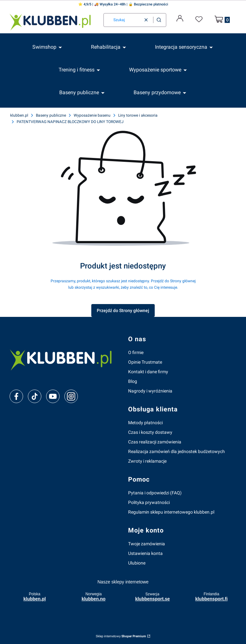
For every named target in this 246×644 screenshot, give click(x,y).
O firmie (136, 352)
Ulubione (137, 563)
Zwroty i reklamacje (147, 461)
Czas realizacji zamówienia (155, 442)
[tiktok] (35, 396)
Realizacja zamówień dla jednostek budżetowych (176, 451)
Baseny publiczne (51, 115)
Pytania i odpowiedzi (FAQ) (155, 493)
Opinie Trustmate (145, 362)
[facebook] (16, 396)
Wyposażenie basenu (92, 115)
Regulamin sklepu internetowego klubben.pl (171, 512)
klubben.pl (19, 115)
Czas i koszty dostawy (150, 432)
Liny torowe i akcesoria (138, 115)
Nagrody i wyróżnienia (150, 391)
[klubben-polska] (64, 359)
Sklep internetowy (121, 636)
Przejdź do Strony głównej (123, 310)
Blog (133, 381)
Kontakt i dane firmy (148, 372)
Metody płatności (145, 423)
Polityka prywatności (149, 502)
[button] (159, 20)
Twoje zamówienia (147, 544)
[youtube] (53, 396)
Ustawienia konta (145, 553)
